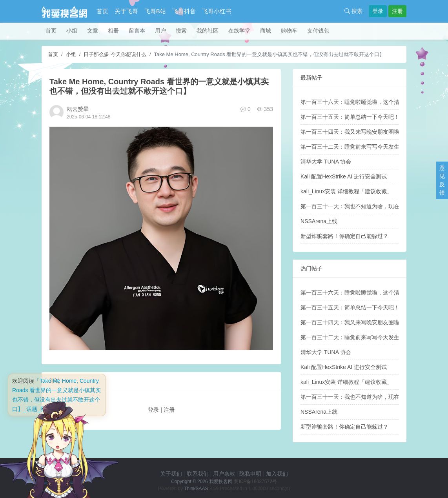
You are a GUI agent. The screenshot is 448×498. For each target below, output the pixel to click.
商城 (266, 31)
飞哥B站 (155, 11)
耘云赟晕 (78, 109)
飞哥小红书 (217, 11)
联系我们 (198, 474)
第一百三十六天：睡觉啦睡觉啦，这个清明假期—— (364, 102)
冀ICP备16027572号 (255, 482)
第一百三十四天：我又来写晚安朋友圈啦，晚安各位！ (366, 132)
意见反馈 (442, 180)
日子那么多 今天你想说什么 (115, 54)
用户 (160, 31)
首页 (102, 11)
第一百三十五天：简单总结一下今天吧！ (350, 117)
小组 (72, 31)
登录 (378, 11)
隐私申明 (250, 474)
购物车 (289, 31)
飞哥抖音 (184, 11)
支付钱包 (318, 31)
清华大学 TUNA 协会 (326, 162)
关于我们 (171, 474)
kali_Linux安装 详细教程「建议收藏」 (346, 191)
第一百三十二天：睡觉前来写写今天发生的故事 (358, 147)
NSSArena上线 (319, 221)
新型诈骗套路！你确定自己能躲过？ (344, 236)
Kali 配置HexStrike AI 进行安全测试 (344, 176)
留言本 (137, 31)
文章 (93, 31)
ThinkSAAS (196, 489)
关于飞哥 (126, 11)
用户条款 (224, 474)
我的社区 (208, 31)
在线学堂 (239, 31)
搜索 (353, 11)
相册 (113, 31)
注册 (397, 11)
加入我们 (277, 474)
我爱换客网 (221, 482)
